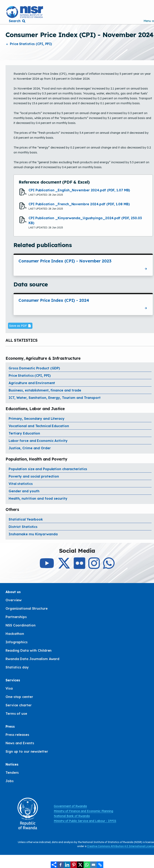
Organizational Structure (27, 608)
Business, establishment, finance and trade (45, 390)
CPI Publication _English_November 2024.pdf (79, 190)
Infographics (17, 642)
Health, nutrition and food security (38, 498)
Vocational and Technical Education (39, 426)
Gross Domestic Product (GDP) (34, 368)
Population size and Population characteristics (48, 469)
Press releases (17, 735)
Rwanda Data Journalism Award (32, 659)
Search (15, 21)
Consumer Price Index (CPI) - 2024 (54, 300)
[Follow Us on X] (64, 567)
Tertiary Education (24, 433)
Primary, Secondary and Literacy (37, 419)
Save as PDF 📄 (20, 326)
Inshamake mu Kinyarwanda (33, 534)
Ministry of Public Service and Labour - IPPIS (85, 821)
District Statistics (23, 527)
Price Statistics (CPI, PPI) (29, 44)
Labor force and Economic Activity (38, 441)
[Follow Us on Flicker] (79, 567)
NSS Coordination (20, 625)
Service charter (19, 705)
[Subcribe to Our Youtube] (47, 567)
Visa (9, 688)
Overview (14, 600)
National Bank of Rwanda (72, 816)
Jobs (10, 781)
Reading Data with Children (29, 650)
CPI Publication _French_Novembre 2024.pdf (79, 204)
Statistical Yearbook (26, 519)
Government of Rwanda (70, 806)
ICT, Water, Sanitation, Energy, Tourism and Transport (55, 398)
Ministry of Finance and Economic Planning (83, 811)
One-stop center (19, 697)
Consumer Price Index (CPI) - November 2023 (65, 261)
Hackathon (15, 634)
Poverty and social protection (34, 476)
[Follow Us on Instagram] (94, 567)
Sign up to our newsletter (27, 751)
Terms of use (16, 714)
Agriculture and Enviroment (32, 383)
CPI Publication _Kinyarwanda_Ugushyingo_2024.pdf (85, 220)
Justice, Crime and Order (30, 448)
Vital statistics (21, 484)
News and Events (20, 743)
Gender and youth (24, 491)
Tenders (12, 773)
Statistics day (17, 667)
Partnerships (16, 617)
